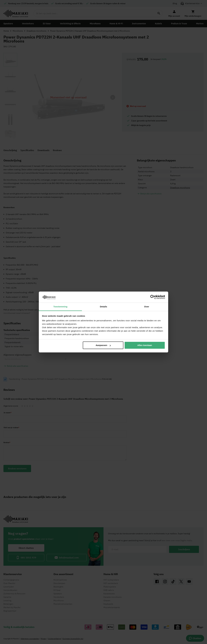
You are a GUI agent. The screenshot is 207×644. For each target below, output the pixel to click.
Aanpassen (103, 345)
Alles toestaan (145, 345)
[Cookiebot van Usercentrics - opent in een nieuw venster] (152, 297)
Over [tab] (147, 307)
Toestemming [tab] (60, 307)
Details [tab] (103, 307)
